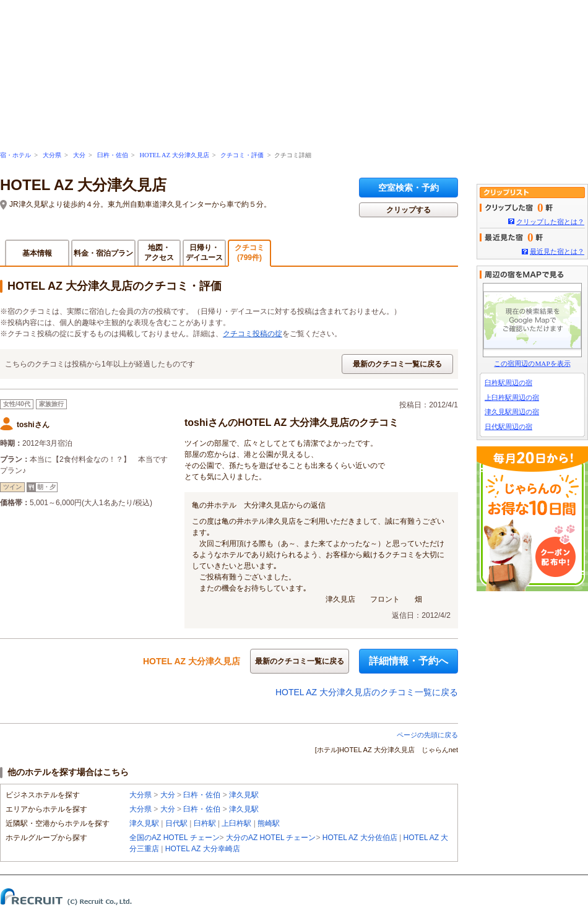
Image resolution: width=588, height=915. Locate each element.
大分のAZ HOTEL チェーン (271, 838)
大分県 (52, 155)
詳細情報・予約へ (409, 661)
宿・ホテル (15, 155)
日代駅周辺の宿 (508, 427)
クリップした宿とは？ (550, 222)
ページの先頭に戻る (427, 735)
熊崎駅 (269, 823)
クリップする (409, 210)
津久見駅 (244, 795)
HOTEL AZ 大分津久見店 (174, 155)
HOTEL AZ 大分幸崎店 (203, 849)
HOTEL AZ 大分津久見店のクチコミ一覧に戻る (367, 692)
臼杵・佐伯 (113, 155)
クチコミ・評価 (242, 155)
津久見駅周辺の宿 (512, 412)
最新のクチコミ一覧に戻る (397, 364)
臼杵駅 (205, 823)
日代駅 (176, 823)
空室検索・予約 (409, 188)
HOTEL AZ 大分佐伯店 (360, 838)
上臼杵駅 (236, 823)
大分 (79, 155)
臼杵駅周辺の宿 (508, 383)
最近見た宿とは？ (557, 251)
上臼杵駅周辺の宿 (512, 397)
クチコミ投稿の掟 (253, 334)
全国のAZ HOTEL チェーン (175, 838)
